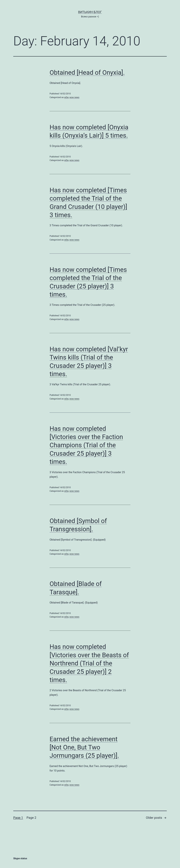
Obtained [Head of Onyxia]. (87, 73)
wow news (74, 97)
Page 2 (31, 818)
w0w (66, 97)
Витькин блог (90, 12)
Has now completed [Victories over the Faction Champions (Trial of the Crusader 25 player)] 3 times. (86, 445)
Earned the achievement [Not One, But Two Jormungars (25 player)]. (84, 747)
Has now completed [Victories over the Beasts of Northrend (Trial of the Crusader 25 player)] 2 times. (89, 663)
